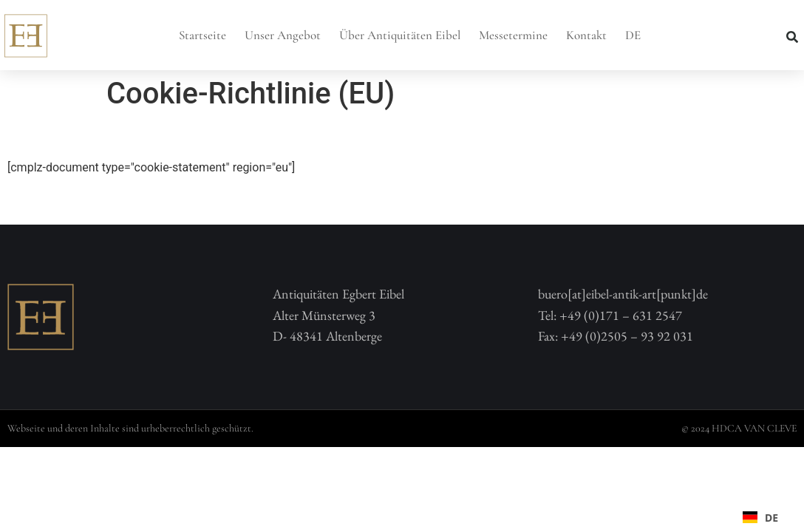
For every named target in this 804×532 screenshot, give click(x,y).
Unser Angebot (283, 35)
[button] (792, 37)
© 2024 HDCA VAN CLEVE (739, 428)
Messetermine (513, 35)
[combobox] (760, 517)
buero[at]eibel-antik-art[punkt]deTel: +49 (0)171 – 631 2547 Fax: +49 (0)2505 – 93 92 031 (623, 315)
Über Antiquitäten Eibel (400, 35)
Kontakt (586, 35)
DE (633, 35)
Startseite (202, 35)
